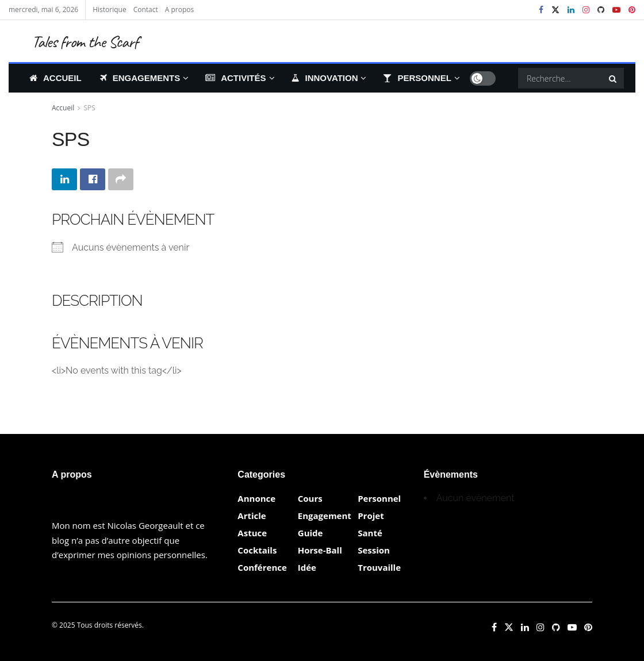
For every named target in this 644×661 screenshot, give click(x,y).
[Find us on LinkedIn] (525, 627)
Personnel (417, 78)
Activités (235, 78)
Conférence (262, 567)
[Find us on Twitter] (509, 627)
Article (252, 516)
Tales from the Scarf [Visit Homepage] (85, 41)
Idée (307, 567)
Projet (371, 516)
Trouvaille (379, 567)
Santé (370, 533)
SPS (90, 108)
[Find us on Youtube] (572, 627)
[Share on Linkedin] (64, 179)
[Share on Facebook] (93, 179)
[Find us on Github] (556, 627)
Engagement (325, 516)
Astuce (252, 533)
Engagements (140, 78)
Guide (310, 533)
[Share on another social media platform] (121, 179)
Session (374, 550)
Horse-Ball (320, 550)
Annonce (256, 498)
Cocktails (257, 550)
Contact (146, 9)
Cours (310, 498)
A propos (179, 9)
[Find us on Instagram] (540, 627)
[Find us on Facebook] (494, 627)
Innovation (325, 78)
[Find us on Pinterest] (588, 627)
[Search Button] (614, 78)
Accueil (55, 78)
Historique (109, 9)
